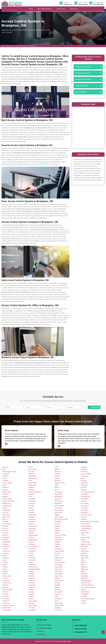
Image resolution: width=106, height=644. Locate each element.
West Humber (85, 551)
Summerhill (84, 483)
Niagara (57, 515)
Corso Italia (6, 581)
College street (7, 576)
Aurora (5, 485)
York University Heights (88, 599)
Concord (5, 578)
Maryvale (58, 481)
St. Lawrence (85, 476)
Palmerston (58, 537)
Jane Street (32, 560)
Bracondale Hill (7, 524)
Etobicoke (32, 490)
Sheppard (58, 608)
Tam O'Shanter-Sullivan (88, 492)
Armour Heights (7, 483)
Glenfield (31, 512)
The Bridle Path (85, 497)
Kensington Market (34, 569)
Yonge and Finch (86, 583)
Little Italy (32, 603)
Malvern (57, 469)
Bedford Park (7, 503)
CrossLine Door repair (64, 641)
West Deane (84, 546)
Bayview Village (7, 499)
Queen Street (59, 567)
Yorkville (83, 603)
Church (5, 560)
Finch (30, 497)
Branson (5, 528)
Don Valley (6, 596)
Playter (57, 556)
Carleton (5, 549)
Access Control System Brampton (25, 46)
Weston (83, 560)
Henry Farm (32, 531)
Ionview (31, 553)
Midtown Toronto (60, 483)
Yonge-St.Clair (85, 592)
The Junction (85, 503)
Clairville (5, 567)
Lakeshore (32, 587)
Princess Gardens (60, 562)
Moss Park (58, 499)
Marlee (57, 478)
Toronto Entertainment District (90, 522)
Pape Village (58, 540)
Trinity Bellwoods (86, 528)
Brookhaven (6, 537)
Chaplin (5, 556)
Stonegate (84, 481)
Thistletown (84, 510)
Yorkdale (83, 601)
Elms (30, 481)
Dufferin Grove (7, 608)
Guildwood (32, 522)
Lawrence (32, 594)
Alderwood (6, 474)
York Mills (84, 596)
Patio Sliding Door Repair (44, 628)
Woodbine (84, 574)
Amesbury (6, 476)
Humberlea (32, 544)
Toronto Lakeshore (86, 526)
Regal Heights (59, 574)
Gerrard (31, 508)
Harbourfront (33, 528)
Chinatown (6, 558)
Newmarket (58, 508)
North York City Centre (61, 519)
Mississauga (59, 492)
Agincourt (6, 467)
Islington (31, 556)
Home (31, 9)
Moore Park (58, 494)
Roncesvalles (59, 592)
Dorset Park (6, 599)
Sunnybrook (84, 485)
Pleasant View (59, 558)
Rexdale (57, 578)
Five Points (32, 499)
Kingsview (32, 576)
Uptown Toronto (86, 537)
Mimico (57, 487)
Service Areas (41, 634)
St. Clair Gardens (86, 474)
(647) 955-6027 (98, 4)
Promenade (58, 565)
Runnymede (58, 599)
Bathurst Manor (7, 492)
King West (32, 574)
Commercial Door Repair (44, 625)
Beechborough (7, 506)
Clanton (5, 569)
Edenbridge (32, 476)
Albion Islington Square (9, 472)
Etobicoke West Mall (35, 492)
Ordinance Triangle (60, 535)
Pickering (58, 553)
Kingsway (32, 578)
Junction (31, 562)
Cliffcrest (5, 571)
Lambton (31, 590)
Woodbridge (84, 576)
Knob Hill (31, 581)
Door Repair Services (45, 9)
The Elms (84, 501)
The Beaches (85, 494)
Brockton (5, 535)
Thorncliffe (84, 512)
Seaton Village (59, 605)
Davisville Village (8, 590)
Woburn (83, 571)
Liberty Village (33, 601)
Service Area (61, 9)
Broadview (6, 533)
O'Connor (58, 524)
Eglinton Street (33, 478)
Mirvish (57, 490)
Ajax (4, 469)
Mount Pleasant (59, 506)
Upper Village (85, 533)
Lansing (31, 592)
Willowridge (84, 569)
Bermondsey (6, 510)
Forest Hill (32, 503)
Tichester (84, 519)
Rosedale (58, 594)
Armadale (6, 481)
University (84, 531)
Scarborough (59, 603)
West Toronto (85, 558)
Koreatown (32, 583)
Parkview (57, 544)
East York (32, 472)
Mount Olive (58, 503)
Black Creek (6, 515)
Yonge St (84, 590)
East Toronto (32, 469)
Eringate (31, 487)
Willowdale (84, 567)
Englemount (32, 485)
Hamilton (31, 524)
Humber (31, 542)
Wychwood (84, 578)
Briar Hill (5, 531)
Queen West (58, 569)
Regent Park (58, 576)
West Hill (84, 549)
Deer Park (6, 592)
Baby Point (6, 487)
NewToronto (58, 512)
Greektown (32, 517)
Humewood (32, 551)
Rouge (57, 596)
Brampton (10, 46)
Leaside (31, 596)
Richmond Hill (59, 581)
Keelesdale (32, 565)
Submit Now (94, 407)
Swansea (84, 490)
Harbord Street (33, 526)
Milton (57, 485)
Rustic (57, 601)
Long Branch (32, 610)
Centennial (6, 553)
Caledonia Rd (7, 546)
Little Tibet (32, 608)
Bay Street (6, 494)
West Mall (84, 553)
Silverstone (58, 610)
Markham (58, 474)
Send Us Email (83, 4)
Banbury (5, 490)
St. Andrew (84, 472)
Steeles (83, 478)
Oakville (57, 528)
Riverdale (58, 585)
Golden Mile (32, 515)
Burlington (6, 540)
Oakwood (58, 531)
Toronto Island (85, 524)
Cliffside (5, 574)
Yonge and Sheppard (87, 585)
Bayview (5, 497)
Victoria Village (85, 542)
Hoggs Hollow (33, 540)
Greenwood (32, 519)
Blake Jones (6, 517)
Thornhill (83, 517)
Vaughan (84, 540)
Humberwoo (32, 549)
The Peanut (84, 508)
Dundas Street (7, 610)
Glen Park (32, 510)
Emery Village (33, 483)
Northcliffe (58, 522)
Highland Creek (33, 535)
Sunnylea (84, 487)
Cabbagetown (7, 542)
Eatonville (32, 474)
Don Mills (5, 594)
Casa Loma (6, 551)
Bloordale (5, 522)
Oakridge (57, 526)
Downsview (6, 603)
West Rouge (84, 556)
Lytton (57, 467)
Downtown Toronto (8, 605)
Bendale (5, 508)
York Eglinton (85, 594)
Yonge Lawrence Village (88, 587)
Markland (58, 476)
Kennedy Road (33, 567)
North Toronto (59, 517)
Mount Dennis (59, 501)
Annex (5, 478)
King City (31, 571)
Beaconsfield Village (9, 501)
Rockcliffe (58, 590)
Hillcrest (31, 537)
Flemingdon (32, 501)
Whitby (83, 565)
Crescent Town (7, 583)
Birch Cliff (6, 512)
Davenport (6, 587)
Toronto (83, 535)
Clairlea (5, 565)
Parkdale (57, 542)
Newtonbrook (59, 510)
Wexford (83, 562)
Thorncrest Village (86, 515)
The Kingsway (85, 506)
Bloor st (5, 519)
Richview (57, 583)
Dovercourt (6, 601)
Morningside (59, 497)
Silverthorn (84, 467)
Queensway (58, 571)
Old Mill (57, 533)
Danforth (5, 585)
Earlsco (31, 467)
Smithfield (84, 469)
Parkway (57, 546)
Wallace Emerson (86, 544)
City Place (6, 562)
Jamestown (32, 558)
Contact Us (74, 9)
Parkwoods (58, 549)
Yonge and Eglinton (87, 581)
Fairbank (31, 494)
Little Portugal (33, 605)
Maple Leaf (58, 472)
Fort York (31, 506)
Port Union (58, 560)
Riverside (58, 587)
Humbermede (33, 546)
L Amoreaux (32, 585)
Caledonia (6, 544)
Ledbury (31, 599)
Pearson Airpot (59, 551)
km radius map (88, 127)
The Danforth (85, 499)
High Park (32, 533)
